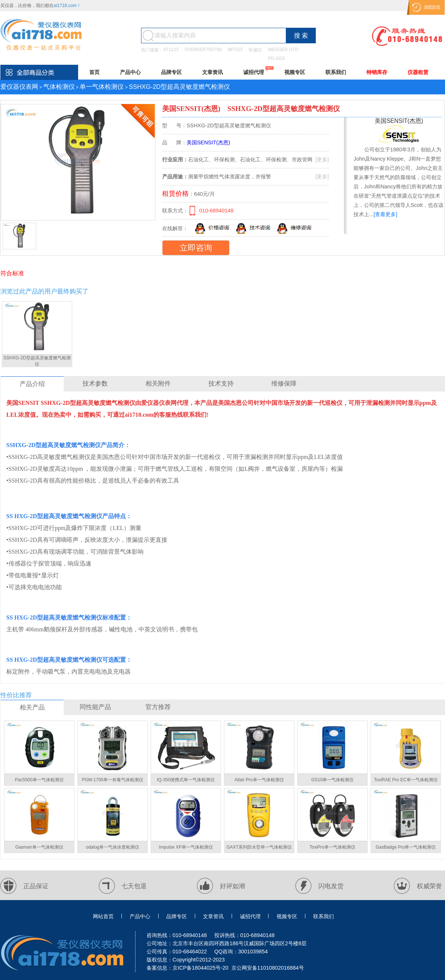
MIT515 (235, 50)
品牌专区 (171, 72)
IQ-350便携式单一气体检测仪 (186, 780)
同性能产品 (95, 707)
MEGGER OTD (283, 50)
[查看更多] (385, 214)
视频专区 (295, 72)
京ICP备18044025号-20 (200, 968)
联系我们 (336, 72)
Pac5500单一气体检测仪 (39, 780)
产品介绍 (32, 384)
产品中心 (130, 72)
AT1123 (171, 50)
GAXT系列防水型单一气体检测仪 (259, 847)
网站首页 (103, 916)
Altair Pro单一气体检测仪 (259, 780)
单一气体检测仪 (102, 87)
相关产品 (32, 707)
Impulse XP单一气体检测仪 (186, 847)
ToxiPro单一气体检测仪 (332, 847)
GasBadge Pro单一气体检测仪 (406, 847)
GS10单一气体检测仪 (333, 780)
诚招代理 (254, 72)
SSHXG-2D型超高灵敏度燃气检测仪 (37, 361)
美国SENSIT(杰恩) (191, 109)
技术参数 (95, 384)
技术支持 (221, 384)
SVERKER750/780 (203, 50)
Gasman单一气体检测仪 (39, 847)
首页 (94, 72)
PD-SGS (277, 58)
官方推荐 (158, 707)
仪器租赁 (418, 72)
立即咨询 (196, 248)
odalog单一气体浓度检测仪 (113, 847)
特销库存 (377, 72)
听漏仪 (255, 50)
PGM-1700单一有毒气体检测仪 (113, 780)
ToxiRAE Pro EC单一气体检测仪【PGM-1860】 (406, 781)
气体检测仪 (59, 87)
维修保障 (284, 384)
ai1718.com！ (67, 6)
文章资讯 (213, 72)
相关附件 (158, 384)
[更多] (322, 160)
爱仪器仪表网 (19, 87)
